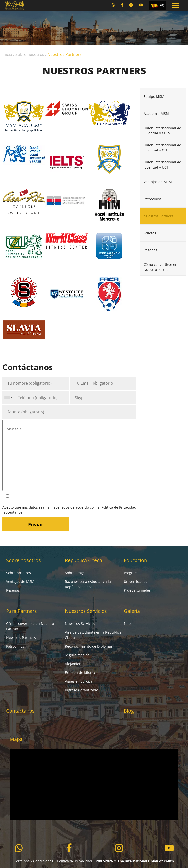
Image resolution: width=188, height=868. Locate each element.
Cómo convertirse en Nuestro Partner (160, 267)
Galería (132, 611)
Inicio (7, 54)
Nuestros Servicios (86, 611)
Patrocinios (153, 199)
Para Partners (21, 611)
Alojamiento (75, 664)
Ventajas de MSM (158, 182)
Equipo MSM (154, 96)
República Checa (84, 560)
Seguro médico (77, 655)
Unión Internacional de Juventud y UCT (162, 165)
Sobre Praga (75, 573)
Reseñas (150, 250)
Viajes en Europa (79, 681)
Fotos (128, 624)
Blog (129, 711)
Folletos (150, 233)
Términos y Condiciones (34, 861)
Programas (133, 573)
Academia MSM (156, 114)
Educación (135, 560)
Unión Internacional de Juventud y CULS (162, 130)
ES (162, 6)
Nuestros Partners (158, 216)
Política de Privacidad (119, 507)
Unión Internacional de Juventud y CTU (162, 148)
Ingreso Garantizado (82, 690)
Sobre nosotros (30, 54)
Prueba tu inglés (137, 590)
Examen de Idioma (80, 673)
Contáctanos (20, 711)
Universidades (136, 582)
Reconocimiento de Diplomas (89, 646)
